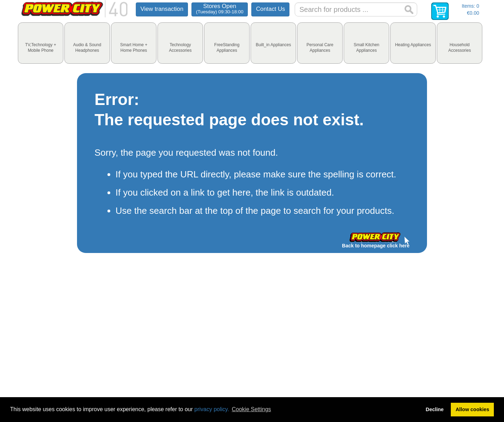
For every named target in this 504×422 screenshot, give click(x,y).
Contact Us (270, 9)
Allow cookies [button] (472, 409)
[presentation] (41, 43)
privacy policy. (212, 409)
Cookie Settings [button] (251, 409)
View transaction (162, 9)
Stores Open (220, 9)
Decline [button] (435, 409)
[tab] (41, 43)
